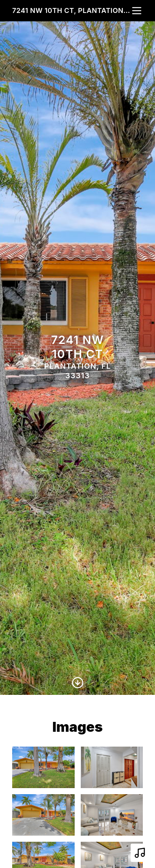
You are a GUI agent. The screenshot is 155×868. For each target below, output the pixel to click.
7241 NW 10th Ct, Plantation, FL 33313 (71, 10)
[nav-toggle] (137, 11)
